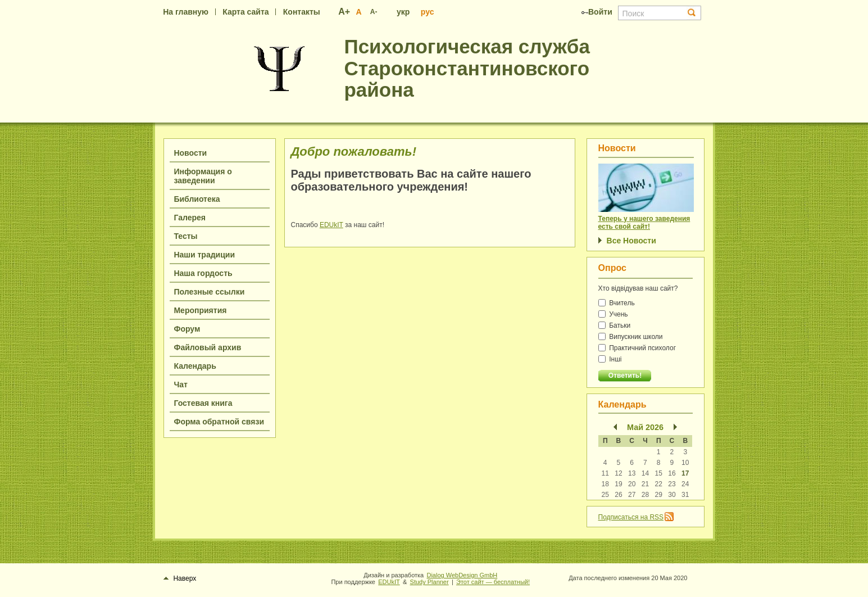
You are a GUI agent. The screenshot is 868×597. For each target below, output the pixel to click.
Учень (613, 314)
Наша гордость (203, 273)
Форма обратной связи (219, 422)
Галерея (190, 218)
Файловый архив (207, 347)
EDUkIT (331, 225)
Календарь (195, 366)
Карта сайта (246, 12)
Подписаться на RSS (631, 517)
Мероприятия (200, 310)
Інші (610, 359)
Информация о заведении (203, 176)
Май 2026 (645, 427)
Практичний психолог (637, 348)
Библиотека (197, 199)
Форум (187, 329)
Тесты (185, 236)
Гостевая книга (203, 403)
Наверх (180, 578)
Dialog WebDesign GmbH (462, 575)
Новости (190, 153)
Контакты (302, 12)
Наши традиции (204, 255)
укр (403, 12)
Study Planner (430, 582)
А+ (344, 12)
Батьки (615, 325)
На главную (186, 12)
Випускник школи (631, 337)
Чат (180, 385)
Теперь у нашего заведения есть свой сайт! (644, 223)
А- (374, 12)
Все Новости (631, 241)
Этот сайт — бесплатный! (493, 582)
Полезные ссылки (209, 292)
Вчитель (617, 303)
